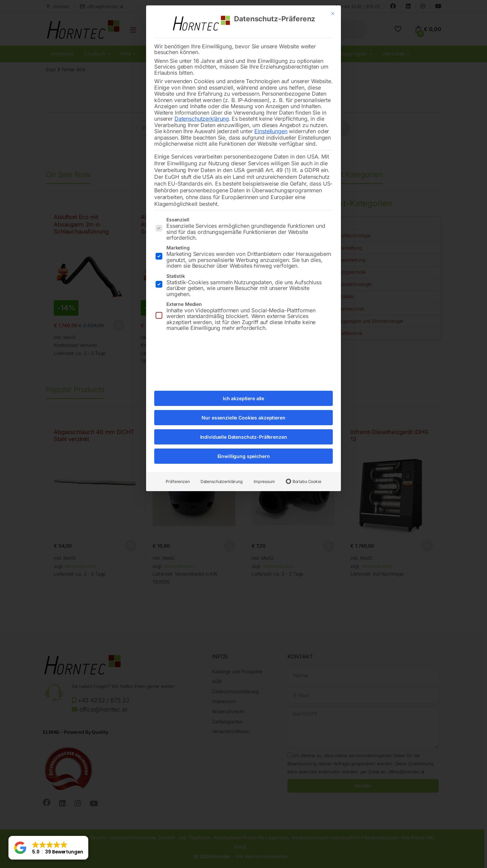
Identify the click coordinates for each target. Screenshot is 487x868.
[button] (48, 848)
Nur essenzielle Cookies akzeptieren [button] (243, 406)
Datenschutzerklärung (202, 107)
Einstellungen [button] (271, 119)
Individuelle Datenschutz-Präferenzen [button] (244, 425)
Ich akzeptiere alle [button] (243, 387)
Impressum (264, 470)
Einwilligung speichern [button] (244, 444)
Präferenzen (178, 470)
